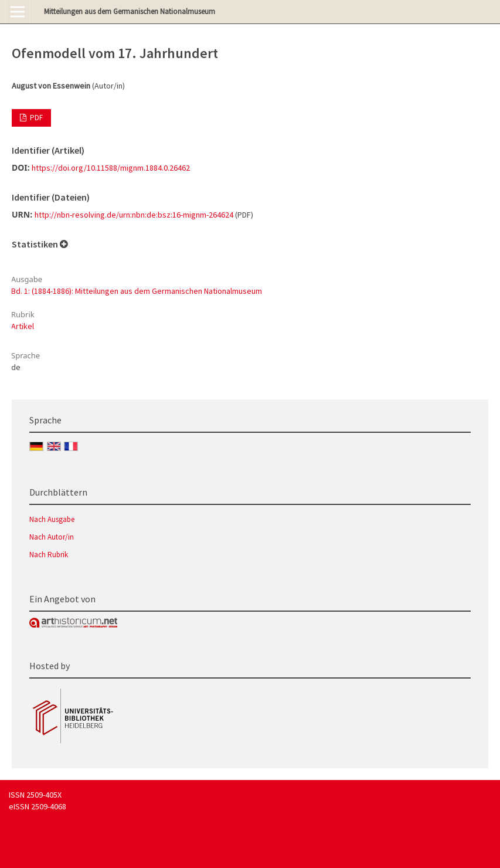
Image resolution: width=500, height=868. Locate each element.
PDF (35, 118)
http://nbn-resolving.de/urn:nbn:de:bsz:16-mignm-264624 (134, 215)
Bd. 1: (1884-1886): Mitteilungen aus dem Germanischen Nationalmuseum (137, 291)
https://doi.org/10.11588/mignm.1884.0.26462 (111, 168)
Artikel (23, 326)
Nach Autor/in (52, 537)
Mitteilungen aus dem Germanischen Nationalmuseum (130, 11)
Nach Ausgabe (52, 519)
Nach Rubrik (49, 555)
